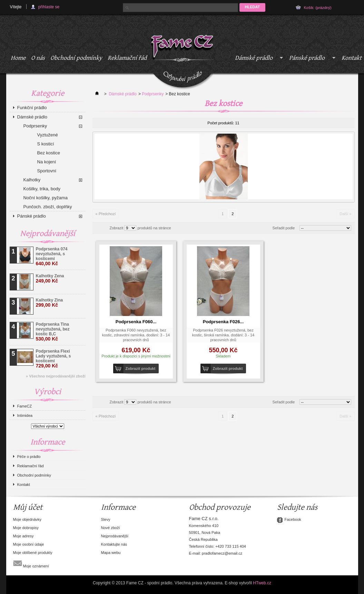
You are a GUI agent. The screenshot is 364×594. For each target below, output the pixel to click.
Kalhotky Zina (50, 303)
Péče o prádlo (29, 457)
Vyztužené (48, 135)
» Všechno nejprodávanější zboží (56, 376)
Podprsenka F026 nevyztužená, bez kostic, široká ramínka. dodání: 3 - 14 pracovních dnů (223, 335)
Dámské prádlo (258, 59)
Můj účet (28, 507)
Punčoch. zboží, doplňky (48, 207)
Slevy (106, 519)
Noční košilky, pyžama (46, 198)
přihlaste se (49, 7)
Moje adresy (23, 536)
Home (18, 58)
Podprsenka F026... (223, 322)
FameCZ (25, 406)
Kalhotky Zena (50, 279)
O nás (38, 58)
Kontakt (24, 485)
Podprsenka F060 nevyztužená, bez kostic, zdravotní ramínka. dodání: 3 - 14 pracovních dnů (136, 335)
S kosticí (46, 144)
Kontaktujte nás (114, 544)
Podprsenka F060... (136, 322)
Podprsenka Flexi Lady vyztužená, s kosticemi (53, 359)
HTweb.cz (262, 583)
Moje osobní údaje (29, 544)
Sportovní (47, 171)
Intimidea (25, 415)
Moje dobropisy (26, 528)
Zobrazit (117, 228)
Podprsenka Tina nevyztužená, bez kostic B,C (53, 332)
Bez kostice (49, 153)
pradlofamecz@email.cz (222, 553)
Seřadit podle (284, 228)
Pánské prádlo (311, 59)
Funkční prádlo (32, 108)
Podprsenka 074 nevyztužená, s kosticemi (52, 256)
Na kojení (47, 162)
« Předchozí (106, 214)
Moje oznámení (31, 563)
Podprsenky (35, 126)
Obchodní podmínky (76, 58)
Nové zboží (111, 528)
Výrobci (47, 392)
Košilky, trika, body (42, 189)
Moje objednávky (27, 519)
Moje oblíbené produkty (33, 553)
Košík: (318, 8)
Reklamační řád (127, 58)
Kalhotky (32, 180)
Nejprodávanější (48, 233)
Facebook (293, 519)
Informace (48, 442)
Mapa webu (111, 553)
